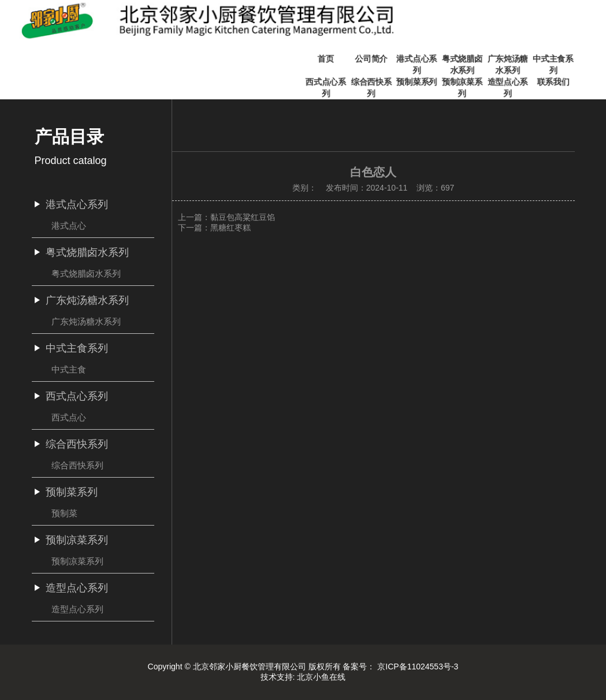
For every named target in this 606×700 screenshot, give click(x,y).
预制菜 (64, 513)
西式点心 (69, 417)
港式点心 (69, 226)
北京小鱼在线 (321, 677)
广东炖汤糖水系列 (86, 321)
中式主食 (69, 369)
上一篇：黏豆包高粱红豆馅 (226, 217)
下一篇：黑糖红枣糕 (214, 228)
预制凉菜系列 (77, 561)
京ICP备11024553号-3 (418, 667)
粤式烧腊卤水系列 (86, 273)
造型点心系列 (77, 609)
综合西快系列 (77, 465)
